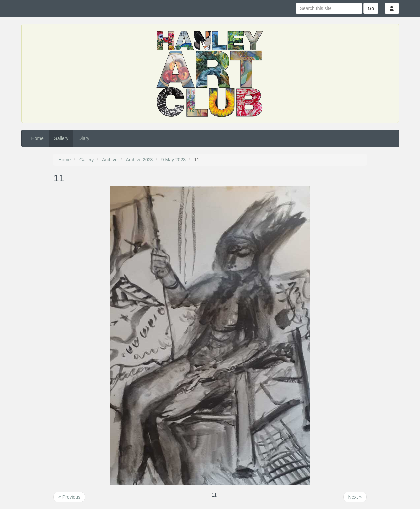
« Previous (69, 497)
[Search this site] (329, 8)
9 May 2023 (174, 160)
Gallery (61, 138)
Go (371, 8)
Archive (110, 160)
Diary (84, 138)
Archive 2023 (140, 160)
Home (38, 138)
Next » (355, 497)
